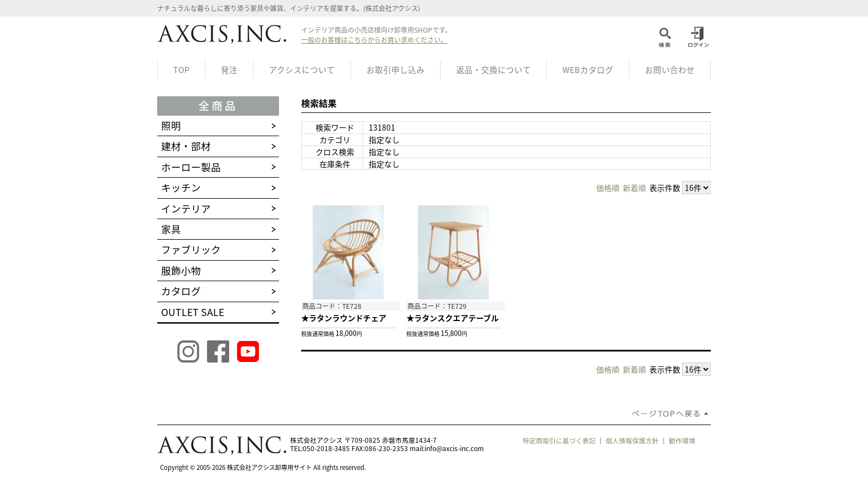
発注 (229, 70)
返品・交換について (494, 70)
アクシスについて (302, 70)
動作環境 (682, 441)
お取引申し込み (396, 70)
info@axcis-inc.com (454, 448)
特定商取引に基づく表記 (559, 441)
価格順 (608, 188)
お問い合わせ (670, 70)
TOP (181, 70)
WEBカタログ (588, 70)
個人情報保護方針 (632, 441)
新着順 (634, 188)
